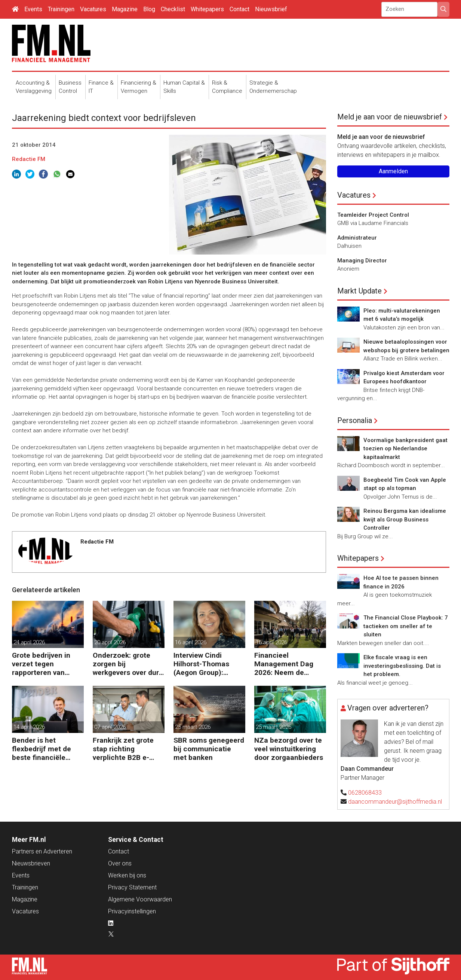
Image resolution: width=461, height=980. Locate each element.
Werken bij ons (127, 875)
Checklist (173, 9)
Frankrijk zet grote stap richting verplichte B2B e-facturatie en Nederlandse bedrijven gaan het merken (123, 749)
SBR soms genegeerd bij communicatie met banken (209, 749)
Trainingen (61, 9)
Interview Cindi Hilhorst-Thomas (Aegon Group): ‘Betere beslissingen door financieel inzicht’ (207, 664)
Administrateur (357, 238)
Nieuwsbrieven (31, 863)
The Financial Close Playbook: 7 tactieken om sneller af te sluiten (406, 626)
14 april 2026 (29, 727)
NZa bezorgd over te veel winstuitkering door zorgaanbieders (289, 749)
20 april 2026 (110, 642)
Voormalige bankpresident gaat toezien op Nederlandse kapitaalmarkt (405, 449)
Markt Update (359, 291)
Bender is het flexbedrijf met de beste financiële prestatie (42, 749)
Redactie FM (29, 159)
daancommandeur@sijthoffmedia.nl (395, 802)
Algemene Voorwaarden (140, 899)
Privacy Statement (132, 887)
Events (33, 9)
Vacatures (93, 9)
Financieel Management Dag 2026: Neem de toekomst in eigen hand (284, 664)
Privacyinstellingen (132, 911)
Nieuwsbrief (271, 9)
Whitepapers (207, 9)
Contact (239, 9)
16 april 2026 (191, 642)
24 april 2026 (29, 642)
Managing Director (362, 261)
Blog (149, 9)
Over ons (120, 863)
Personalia (355, 420)
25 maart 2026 (193, 727)
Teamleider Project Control (373, 215)
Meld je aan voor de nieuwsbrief (390, 117)
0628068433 (365, 793)
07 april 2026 (110, 727)
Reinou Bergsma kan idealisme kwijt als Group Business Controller (405, 519)
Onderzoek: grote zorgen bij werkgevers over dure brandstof (128, 664)
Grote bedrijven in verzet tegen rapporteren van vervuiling (41, 664)
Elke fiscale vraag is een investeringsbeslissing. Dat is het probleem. (402, 666)
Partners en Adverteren (42, 851)
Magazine (125, 9)
